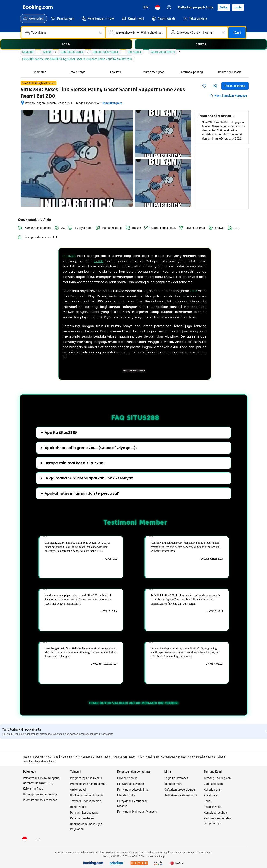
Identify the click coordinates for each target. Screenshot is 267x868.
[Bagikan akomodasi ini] (215, 86)
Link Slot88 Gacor (72, 52)
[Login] (238, 7)
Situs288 (28, 52)
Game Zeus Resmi (163, 52)
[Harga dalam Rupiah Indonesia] (146, 7)
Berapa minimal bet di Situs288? (75, 463)
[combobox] (63, 33)
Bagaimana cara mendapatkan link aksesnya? (89, 478)
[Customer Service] (169, 7)
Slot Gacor (135, 52)
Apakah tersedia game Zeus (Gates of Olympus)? (91, 448)
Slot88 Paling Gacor (105, 52)
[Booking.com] (38, 7)
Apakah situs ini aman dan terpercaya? (82, 493)
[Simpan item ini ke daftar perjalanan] (204, 86)
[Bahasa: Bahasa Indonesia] (158, 7)
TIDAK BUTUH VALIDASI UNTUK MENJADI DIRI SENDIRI (133, 703)
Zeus (193, 291)
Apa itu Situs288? (61, 433)
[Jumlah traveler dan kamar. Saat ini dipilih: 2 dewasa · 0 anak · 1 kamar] (197, 33)
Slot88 (47, 52)
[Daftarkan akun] (224, 7)
